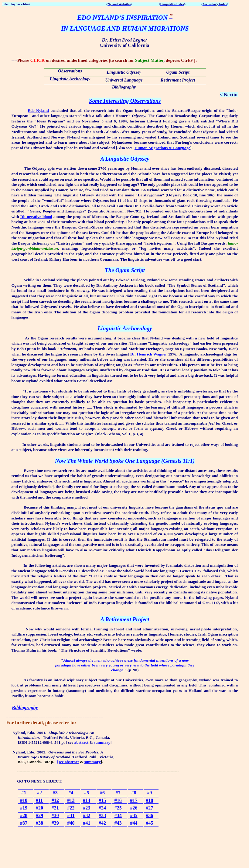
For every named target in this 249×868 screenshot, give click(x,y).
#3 (55, 793)
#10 (24, 800)
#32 (87, 815)
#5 (86, 793)
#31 (71, 815)
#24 (102, 808)
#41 (87, 823)
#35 (134, 815)
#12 (55, 800)
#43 (118, 823)
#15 (102, 800)
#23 (87, 808)
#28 (24, 815)
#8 (133, 793)
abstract (82, 742)
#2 (39, 793)
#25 (118, 808)
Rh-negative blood (36, 217)
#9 (149, 793)
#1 (23, 793)
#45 (149, 823)
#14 (87, 800)
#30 (55, 815)
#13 (71, 800)
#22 (71, 808)
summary (102, 742)
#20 (39, 808)
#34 (118, 815)
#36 (149, 815)
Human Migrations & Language (162, 148)
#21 (55, 808)
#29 (39, 815)
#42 (102, 823)
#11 (39, 800)
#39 (55, 823)
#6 (102, 793)
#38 (39, 823)
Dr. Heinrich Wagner (149, 354)
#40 (71, 823)
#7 (118, 793)
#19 (24, 808)
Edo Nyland (38, 110)
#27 (149, 808)
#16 (118, 800)
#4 (70, 793)
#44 (134, 823)
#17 (134, 800)
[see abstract (68, 762)
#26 (134, 808)
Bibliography (25, 708)
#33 (102, 815)
